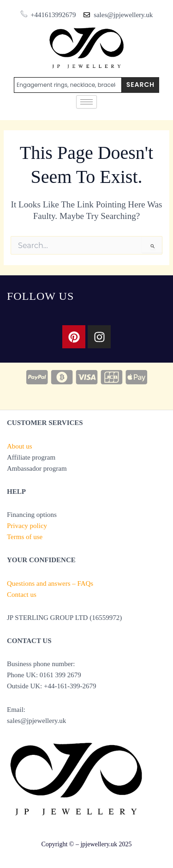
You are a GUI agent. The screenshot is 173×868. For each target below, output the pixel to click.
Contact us (22, 595)
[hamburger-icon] (86, 102)
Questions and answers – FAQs (50, 583)
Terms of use (25, 537)
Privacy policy (27, 526)
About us (20, 446)
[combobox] (68, 85)
